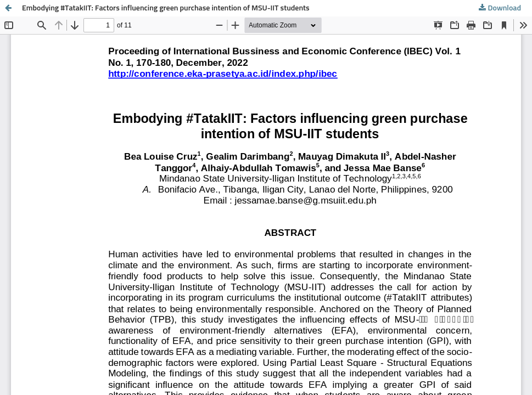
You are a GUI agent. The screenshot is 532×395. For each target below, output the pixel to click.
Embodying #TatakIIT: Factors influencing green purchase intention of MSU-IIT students (166, 8)
